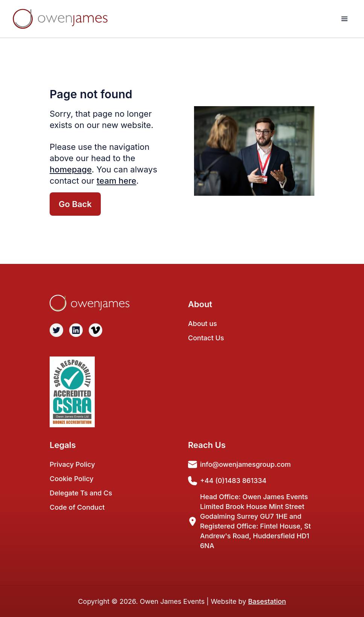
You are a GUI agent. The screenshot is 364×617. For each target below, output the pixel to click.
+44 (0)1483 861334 (227, 481)
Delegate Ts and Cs (81, 493)
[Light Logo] (60, 19)
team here (116, 181)
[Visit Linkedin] (76, 330)
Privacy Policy (72, 464)
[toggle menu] (344, 19)
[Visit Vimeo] (96, 330)
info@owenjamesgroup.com (239, 465)
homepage (71, 169)
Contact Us (206, 338)
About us (202, 324)
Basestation (267, 601)
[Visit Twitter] (56, 330)
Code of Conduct (77, 507)
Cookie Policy (72, 479)
